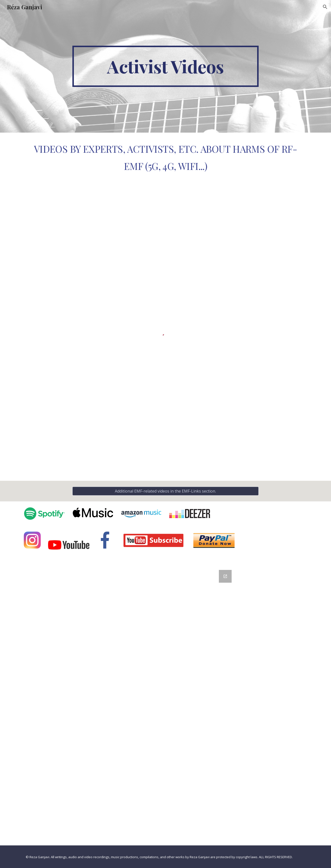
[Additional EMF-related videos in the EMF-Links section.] (166, 491)
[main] (166, 66)
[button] (325, 7)
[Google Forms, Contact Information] (165, 705)
